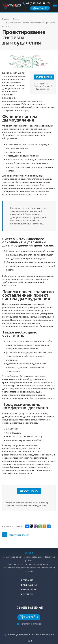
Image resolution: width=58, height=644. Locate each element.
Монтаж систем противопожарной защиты (29, 564)
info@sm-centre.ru (31, 624)
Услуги (29, 553)
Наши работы (29, 585)
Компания (27, 580)
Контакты (27, 594)
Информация (29, 590)
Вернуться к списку (15, 535)
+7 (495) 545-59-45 (38, 3)
